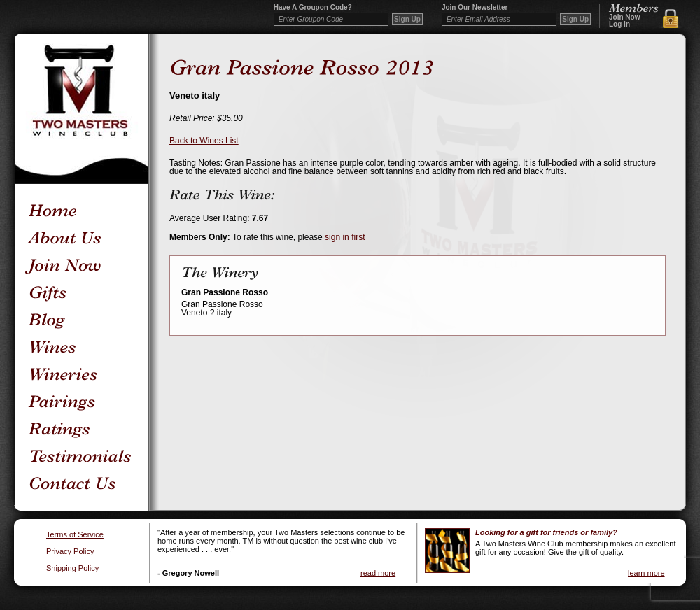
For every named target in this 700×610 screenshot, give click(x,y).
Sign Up (575, 19)
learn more (646, 573)
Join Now (624, 17)
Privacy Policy (70, 552)
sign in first (345, 237)
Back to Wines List (204, 141)
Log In (619, 24)
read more (378, 573)
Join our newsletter (475, 8)
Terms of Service (75, 535)
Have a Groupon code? (313, 8)
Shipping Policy (72, 568)
